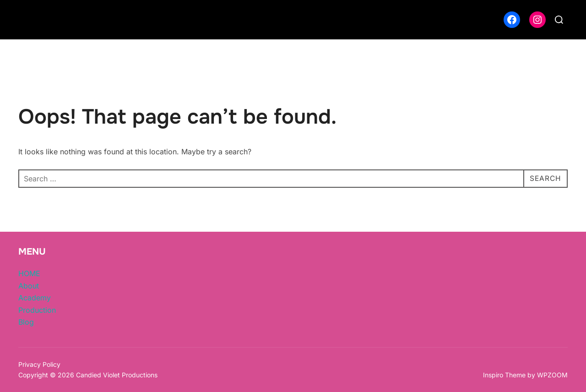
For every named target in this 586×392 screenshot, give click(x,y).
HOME (29, 273)
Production (37, 310)
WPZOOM (552, 375)
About (29, 286)
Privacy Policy (39, 364)
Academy (35, 298)
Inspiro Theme (504, 375)
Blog (26, 322)
